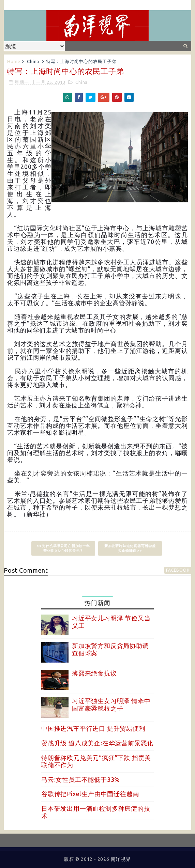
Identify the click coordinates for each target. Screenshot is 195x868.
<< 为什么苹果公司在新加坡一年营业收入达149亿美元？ (63, 548)
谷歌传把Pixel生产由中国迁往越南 (90, 794)
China (33, 61)
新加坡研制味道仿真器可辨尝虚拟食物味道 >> (130, 548)
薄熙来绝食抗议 (94, 673)
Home (14, 61)
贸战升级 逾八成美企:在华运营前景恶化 (97, 743)
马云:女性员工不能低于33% (81, 779)
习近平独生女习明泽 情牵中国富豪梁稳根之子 (111, 704)
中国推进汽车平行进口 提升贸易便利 (93, 728)
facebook (178, 570)
